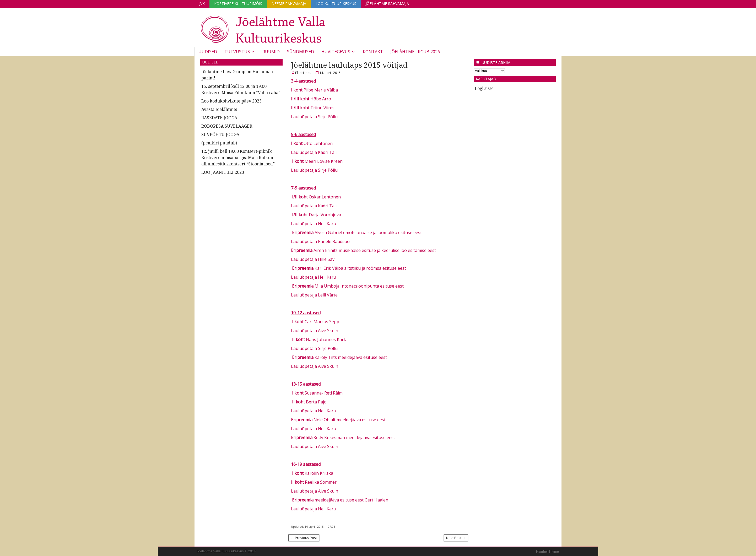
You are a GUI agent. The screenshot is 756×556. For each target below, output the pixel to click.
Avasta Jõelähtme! (219, 109)
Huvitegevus (336, 52)
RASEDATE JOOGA (219, 118)
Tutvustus (237, 52)
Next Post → (456, 538)
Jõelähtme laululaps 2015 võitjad (349, 65)
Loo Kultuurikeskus (336, 4)
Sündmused (301, 52)
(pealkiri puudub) (219, 143)
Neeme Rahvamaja (289, 4)
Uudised (208, 52)
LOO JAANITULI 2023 (223, 172)
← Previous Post (304, 538)
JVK (202, 4)
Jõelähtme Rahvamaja (387, 4)
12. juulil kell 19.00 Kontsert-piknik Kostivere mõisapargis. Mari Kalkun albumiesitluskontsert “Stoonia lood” (238, 158)
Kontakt (373, 52)
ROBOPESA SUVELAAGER (227, 126)
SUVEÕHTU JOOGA (220, 135)
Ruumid (271, 52)
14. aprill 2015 (330, 73)
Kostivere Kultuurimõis (238, 4)
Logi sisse (484, 88)
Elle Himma (304, 73)
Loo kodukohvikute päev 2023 (231, 101)
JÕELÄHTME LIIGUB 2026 (415, 52)
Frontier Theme (547, 552)
